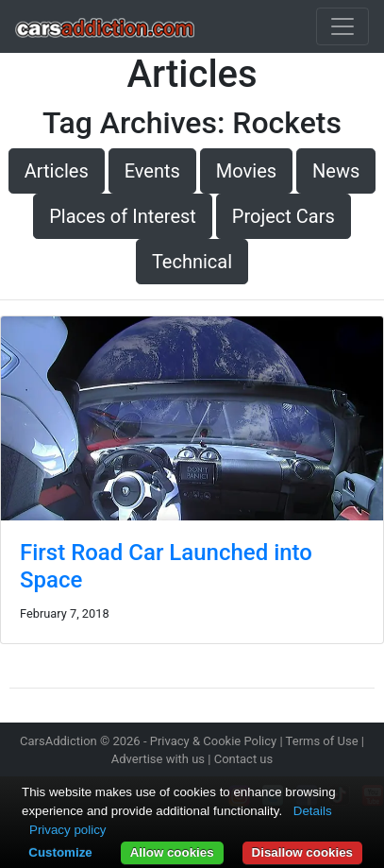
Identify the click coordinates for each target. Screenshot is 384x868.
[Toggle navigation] (342, 26)
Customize (60, 852)
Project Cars (284, 216)
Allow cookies (172, 852)
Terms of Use (322, 741)
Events (152, 171)
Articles (57, 171)
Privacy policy (67, 830)
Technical (192, 262)
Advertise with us (158, 759)
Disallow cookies (302, 852)
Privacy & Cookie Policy (214, 741)
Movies (246, 171)
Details (313, 811)
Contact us (244, 759)
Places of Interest (123, 216)
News (336, 171)
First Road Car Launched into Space (166, 566)
